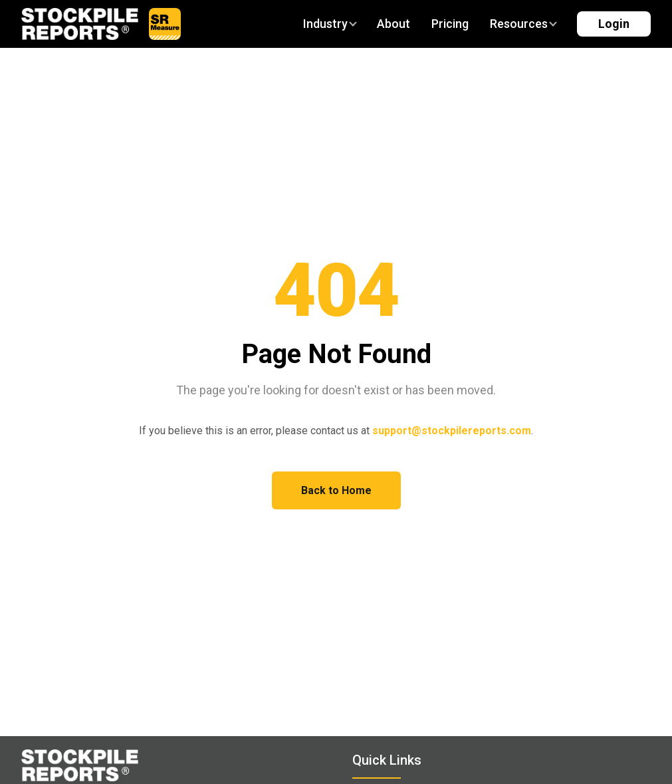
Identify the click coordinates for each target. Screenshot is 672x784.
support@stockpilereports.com (452, 431)
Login (614, 24)
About (393, 24)
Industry (329, 24)
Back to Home (336, 490)
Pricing (450, 24)
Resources (523, 24)
